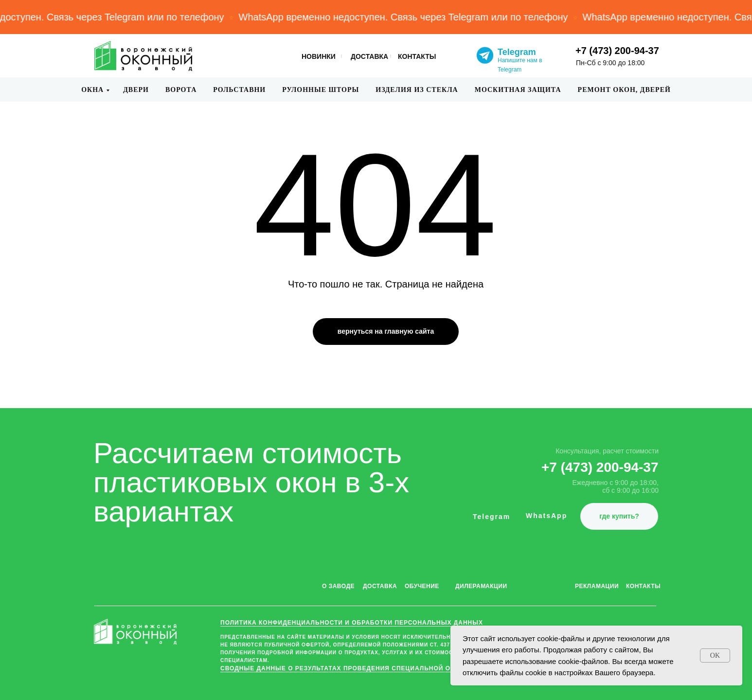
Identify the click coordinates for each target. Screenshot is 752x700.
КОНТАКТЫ (417, 56)
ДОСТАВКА (369, 56)
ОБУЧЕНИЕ (422, 586)
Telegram (517, 52)
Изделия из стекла (417, 90)
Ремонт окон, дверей (624, 90)
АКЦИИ (496, 586)
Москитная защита (518, 90)
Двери (136, 90)
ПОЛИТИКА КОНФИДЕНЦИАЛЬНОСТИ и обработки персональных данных (352, 623)
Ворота (181, 90)
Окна (92, 90)
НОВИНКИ (319, 56)
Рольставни (239, 90)
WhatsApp (546, 516)
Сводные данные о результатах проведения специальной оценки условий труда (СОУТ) (388, 668)
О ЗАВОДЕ (338, 586)
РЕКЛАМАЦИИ (597, 586)
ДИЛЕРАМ (471, 586)
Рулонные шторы (321, 90)
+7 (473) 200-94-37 (617, 51)
